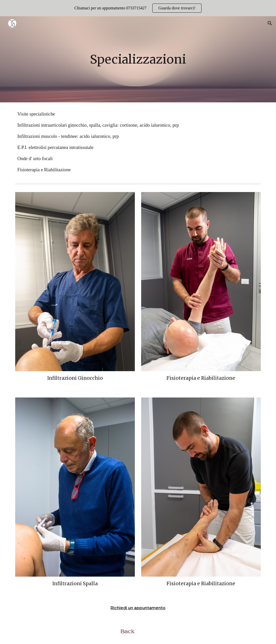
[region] (138, 8)
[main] (138, 59)
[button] (270, 23)
